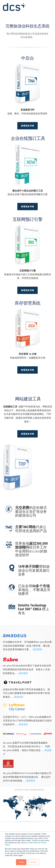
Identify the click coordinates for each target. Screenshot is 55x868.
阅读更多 (37, 649)
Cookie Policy (33, 843)
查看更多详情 (27, 126)
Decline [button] (34, 862)
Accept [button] (21, 862)
